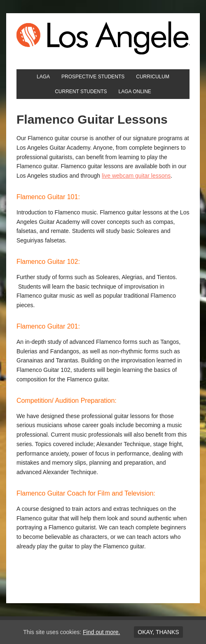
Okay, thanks (158, 632)
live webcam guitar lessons (136, 176)
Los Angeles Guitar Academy (103, 38)
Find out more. (101, 632)
